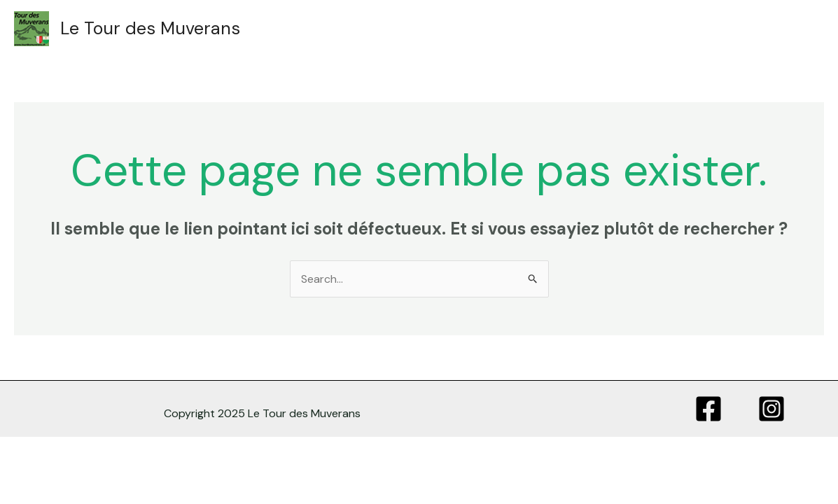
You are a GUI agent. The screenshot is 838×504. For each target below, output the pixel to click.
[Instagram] (771, 409)
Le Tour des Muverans (150, 28)
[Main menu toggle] (798, 29)
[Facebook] (708, 409)
